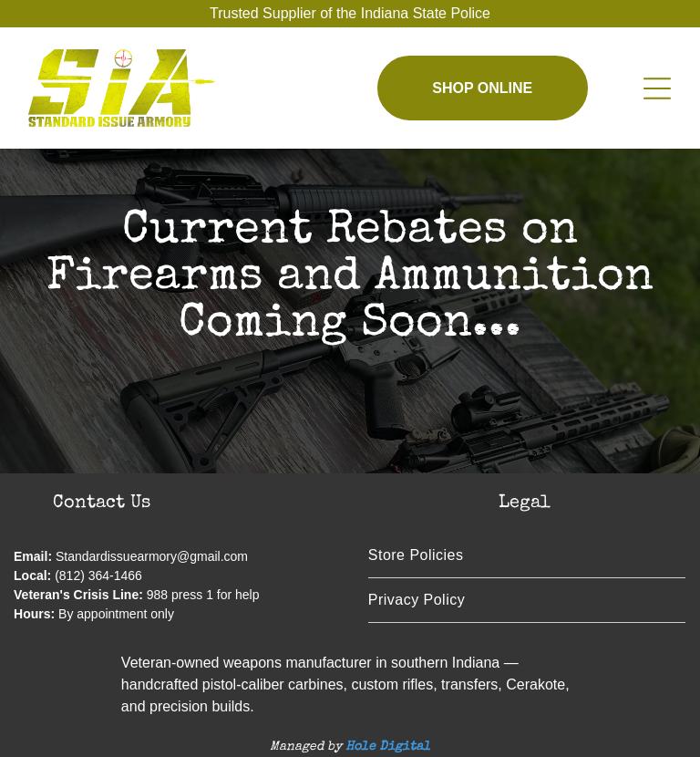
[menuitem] (527, 556)
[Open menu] (657, 88)
